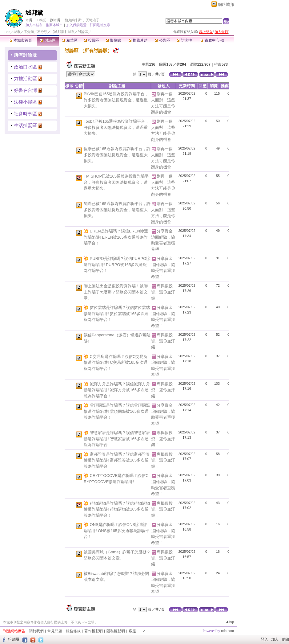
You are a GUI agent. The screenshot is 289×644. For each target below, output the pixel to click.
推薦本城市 (54, 25)
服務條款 (73, 631)
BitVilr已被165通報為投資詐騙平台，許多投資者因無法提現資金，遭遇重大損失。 (116, 100)
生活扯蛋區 (25, 125)
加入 (275, 639)
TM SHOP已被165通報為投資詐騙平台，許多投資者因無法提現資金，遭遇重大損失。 (116, 182)
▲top (230, 621)
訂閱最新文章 (100, 25)
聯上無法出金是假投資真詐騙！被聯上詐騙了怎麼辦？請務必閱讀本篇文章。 (116, 292)
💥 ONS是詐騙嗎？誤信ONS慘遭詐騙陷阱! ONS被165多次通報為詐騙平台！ (116, 531)
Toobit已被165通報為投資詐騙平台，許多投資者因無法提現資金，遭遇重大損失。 (116, 127)
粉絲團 (14, 639)
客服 (132, 631)
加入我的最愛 (76, 25)
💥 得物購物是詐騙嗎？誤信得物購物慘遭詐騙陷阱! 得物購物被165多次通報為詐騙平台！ (117, 509)
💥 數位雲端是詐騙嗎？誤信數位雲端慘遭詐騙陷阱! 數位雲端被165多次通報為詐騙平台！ (117, 314)
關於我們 (36, 631)
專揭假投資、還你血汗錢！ (163, 292)
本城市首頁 (21, 40)
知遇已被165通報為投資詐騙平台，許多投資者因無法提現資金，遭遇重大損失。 (117, 210)
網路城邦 (226, 4)
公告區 (162, 40)
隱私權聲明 (116, 631)
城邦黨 (34, 13)
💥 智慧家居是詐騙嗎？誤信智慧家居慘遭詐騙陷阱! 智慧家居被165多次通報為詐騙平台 (117, 439)
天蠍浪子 (93, 20)
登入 (264, 639)
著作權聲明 (94, 631)
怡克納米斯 (73, 20)
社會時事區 (25, 114)
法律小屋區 (25, 102)
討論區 (48, 40)
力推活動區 (25, 78)
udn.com (227, 631)
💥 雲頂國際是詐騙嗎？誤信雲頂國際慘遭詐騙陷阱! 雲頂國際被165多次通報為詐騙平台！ (117, 411)
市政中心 (212, 40)
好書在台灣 (25, 90)
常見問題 (55, 631)
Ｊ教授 (41, 20)
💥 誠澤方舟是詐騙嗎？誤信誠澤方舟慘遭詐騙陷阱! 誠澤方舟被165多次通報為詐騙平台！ (117, 390)
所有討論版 (25, 55)
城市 (17, 32)
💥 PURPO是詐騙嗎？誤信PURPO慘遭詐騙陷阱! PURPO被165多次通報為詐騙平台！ (117, 265)
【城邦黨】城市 (63, 32)
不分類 (29, 32)
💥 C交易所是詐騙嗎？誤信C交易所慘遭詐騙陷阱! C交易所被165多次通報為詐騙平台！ (116, 363)
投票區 (92, 40)
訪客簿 (184, 40)
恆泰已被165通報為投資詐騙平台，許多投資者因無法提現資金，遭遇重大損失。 (117, 155)
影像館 (113, 40)
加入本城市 (34, 25)
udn (7, 32)
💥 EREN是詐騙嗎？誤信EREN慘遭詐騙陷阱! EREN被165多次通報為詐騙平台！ (116, 237)
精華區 (70, 40)
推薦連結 (138, 40)
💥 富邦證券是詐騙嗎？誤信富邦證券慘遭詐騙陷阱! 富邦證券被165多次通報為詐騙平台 (117, 460)
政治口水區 (25, 67)
